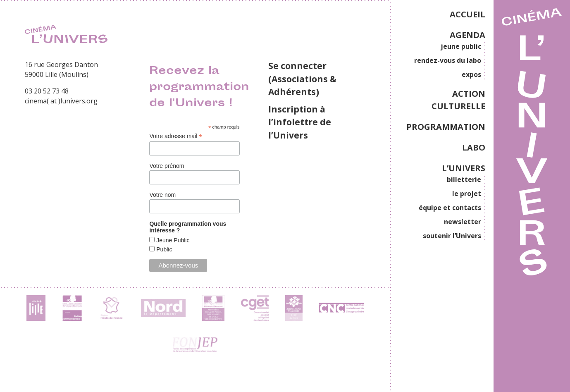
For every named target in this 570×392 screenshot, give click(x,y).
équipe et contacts (450, 208)
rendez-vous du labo (448, 60)
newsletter (463, 222)
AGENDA (467, 35)
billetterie (464, 179)
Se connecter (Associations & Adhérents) (302, 79)
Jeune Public (172, 240)
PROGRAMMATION (446, 127)
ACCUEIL (467, 14)
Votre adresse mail (176, 136)
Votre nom (162, 195)
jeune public (461, 46)
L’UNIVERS (464, 168)
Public (163, 249)
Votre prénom (167, 166)
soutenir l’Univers (452, 236)
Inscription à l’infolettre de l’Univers (300, 122)
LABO (474, 147)
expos (471, 74)
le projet (467, 194)
